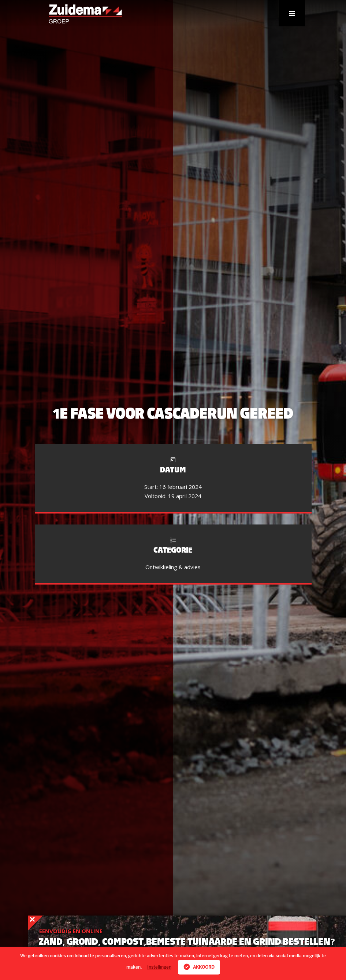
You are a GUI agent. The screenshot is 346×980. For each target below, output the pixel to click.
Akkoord (199, 967)
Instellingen (159, 967)
